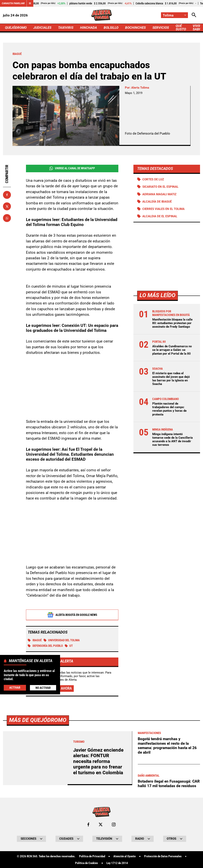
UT (69, 646)
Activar (15, 688)
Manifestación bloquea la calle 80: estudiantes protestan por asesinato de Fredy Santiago (172, 323)
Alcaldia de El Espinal (160, 216)
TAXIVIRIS (66, 28)
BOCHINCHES (135, 28)
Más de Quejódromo (38, 831)
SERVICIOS (161, 28)
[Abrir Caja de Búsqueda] (194, 15)
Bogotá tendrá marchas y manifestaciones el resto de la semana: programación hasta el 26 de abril (167, 856)
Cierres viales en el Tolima (163, 209)
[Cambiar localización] (174, 15)
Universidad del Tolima (62, 640)
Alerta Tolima (140, 88)
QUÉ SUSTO (181, 27)
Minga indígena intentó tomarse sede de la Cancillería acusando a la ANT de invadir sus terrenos (172, 440)
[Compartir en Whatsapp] (7, 218)
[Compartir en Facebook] (7, 195)
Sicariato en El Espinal (160, 187)
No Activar (43, 688)
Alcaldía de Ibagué (157, 202)
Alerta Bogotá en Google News (72, 615)
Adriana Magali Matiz (159, 194)
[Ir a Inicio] (102, 15)
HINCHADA (89, 28)
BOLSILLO (111, 28)
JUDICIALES (42, 28)
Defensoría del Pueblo (45, 646)
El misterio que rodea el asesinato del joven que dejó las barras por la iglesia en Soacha (171, 379)
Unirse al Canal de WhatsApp (72, 168)
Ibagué (35, 640)
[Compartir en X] (7, 206)
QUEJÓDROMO (16, 28)
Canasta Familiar (13, 3)
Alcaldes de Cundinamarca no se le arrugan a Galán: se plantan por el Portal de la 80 (172, 350)
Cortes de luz (153, 179)
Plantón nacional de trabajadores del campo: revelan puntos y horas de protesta (169, 409)
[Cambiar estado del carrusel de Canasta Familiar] (30, 3)
